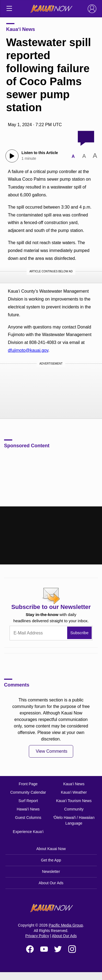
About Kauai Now (51, 849)
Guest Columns (28, 818)
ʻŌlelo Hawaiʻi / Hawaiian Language (74, 820)
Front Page (28, 784)
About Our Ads (51, 883)
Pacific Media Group (66, 925)
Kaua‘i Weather (74, 792)
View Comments (51, 751)
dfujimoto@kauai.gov (28, 350)
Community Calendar (28, 792)
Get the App (51, 860)
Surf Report (28, 801)
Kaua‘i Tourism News (74, 801)
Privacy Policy (37, 936)
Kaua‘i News (21, 29)
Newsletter (51, 872)
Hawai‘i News (28, 809)
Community (74, 809)
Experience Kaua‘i (28, 832)
